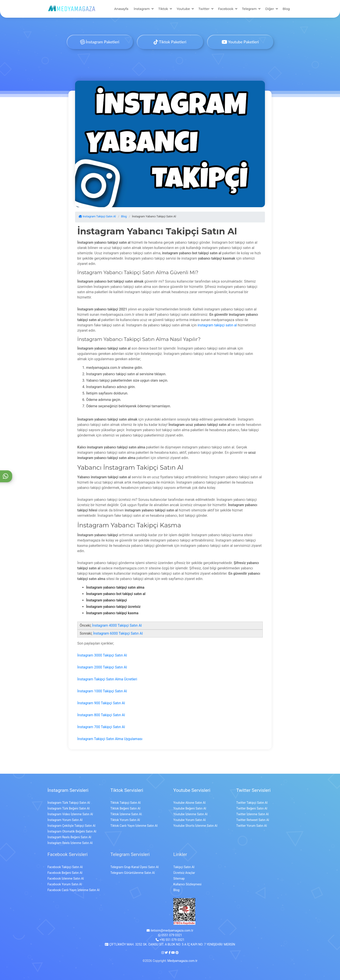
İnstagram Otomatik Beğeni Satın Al (72, 831)
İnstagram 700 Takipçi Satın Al (101, 727)
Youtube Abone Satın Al (189, 803)
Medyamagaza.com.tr (182, 961)
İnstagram (142, 9)
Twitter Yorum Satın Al (252, 826)
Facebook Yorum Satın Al (65, 884)
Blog (286, 9)
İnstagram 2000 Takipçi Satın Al (102, 667)
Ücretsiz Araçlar (184, 873)
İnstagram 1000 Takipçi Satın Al (102, 691)
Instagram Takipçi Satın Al (97, 216)
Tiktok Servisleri (127, 790)
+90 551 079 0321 (170, 940)
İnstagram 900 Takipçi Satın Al (101, 703)
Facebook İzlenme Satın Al (66, 879)
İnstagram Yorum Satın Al (65, 820)
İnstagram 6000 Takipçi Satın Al (118, 633)
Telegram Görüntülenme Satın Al (133, 873)
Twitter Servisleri (253, 790)
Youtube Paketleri (240, 42)
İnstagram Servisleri (68, 790)
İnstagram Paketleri (100, 42)
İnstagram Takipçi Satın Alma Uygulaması (110, 739)
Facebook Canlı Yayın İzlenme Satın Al (74, 890)
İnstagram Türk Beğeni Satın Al (69, 808)
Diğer (269, 9)
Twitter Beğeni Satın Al (252, 808)
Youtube (183, 9)
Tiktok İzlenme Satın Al (126, 814)
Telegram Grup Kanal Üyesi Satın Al (134, 867)
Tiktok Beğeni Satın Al (125, 808)
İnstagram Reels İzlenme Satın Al (70, 843)
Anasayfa (121, 9)
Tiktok (163, 9)
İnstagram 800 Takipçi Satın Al (101, 715)
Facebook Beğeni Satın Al (65, 873)
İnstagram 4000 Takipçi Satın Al (117, 625)
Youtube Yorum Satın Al (190, 820)
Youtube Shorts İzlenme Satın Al (195, 826)
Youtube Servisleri (192, 790)
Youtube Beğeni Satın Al (190, 808)
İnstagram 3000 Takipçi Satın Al (102, 655)
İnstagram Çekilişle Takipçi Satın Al (71, 826)
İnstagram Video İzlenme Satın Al (70, 814)
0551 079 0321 (170, 935)
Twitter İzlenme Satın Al (252, 814)
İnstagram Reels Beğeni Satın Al (69, 837)
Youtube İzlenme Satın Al (190, 814)
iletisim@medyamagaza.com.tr (170, 930)
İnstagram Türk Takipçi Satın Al (69, 803)
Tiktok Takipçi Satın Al (126, 803)
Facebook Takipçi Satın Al (65, 867)
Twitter (204, 9)
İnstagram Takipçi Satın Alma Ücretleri (107, 679)
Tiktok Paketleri (170, 42)
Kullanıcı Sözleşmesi (187, 884)
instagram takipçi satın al (217, 325)
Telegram (249, 9)
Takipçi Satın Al (184, 867)
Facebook (226, 9)
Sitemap (179, 879)
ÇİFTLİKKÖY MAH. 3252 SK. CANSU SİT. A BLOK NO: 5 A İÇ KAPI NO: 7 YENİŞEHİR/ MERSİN (170, 944)
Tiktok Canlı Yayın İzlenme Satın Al (134, 826)
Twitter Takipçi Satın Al (252, 803)
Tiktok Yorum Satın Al (125, 820)
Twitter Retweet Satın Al (253, 820)
